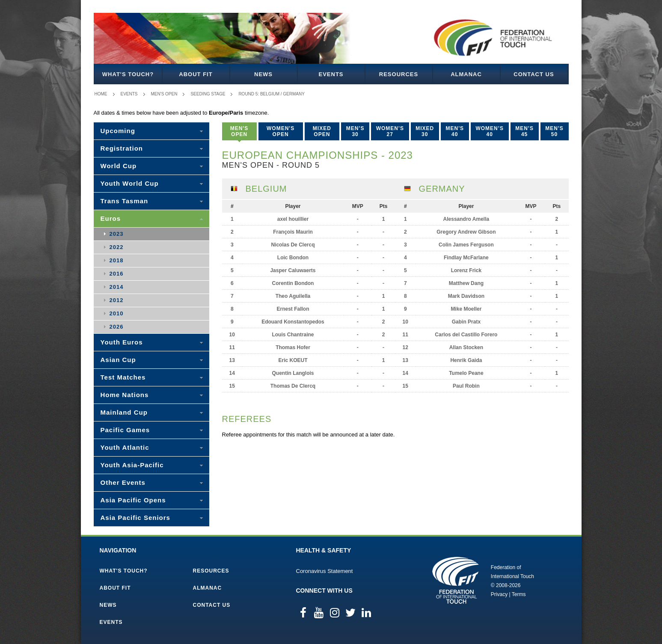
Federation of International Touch (456, 580)
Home (101, 94)
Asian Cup (118, 360)
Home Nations (125, 395)
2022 (117, 247)
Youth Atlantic (125, 447)
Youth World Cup (130, 183)
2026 (117, 327)
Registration (122, 148)
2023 (117, 234)
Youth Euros (122, 342)
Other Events (123, 482)
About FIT (196, 74)
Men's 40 (455, 131)
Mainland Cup (124, 412)
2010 (117, 313)
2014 (117, 287)
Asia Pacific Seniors (135, 518)
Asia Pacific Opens (133, 500)
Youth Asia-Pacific (132, 465)
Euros (111, 218)
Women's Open (281, 131)
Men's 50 (554, 131)
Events (331, 74)
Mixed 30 (425, 131)
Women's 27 (390, 131)
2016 (117, 274)
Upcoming (118, 131)
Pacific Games (125, 430)
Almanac (466, 74)
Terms (519, 594)
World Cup (119, 166)
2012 (117, 300)
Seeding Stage (208, 94)
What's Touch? (128, 74)
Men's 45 (524, 131)
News (263, 74)
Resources (399, 74)
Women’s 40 (490, 131)
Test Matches (123, 377)
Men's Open (164, 94)
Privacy (499, 594)
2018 (117, 260)
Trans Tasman (125, 201)
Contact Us (534, 74)
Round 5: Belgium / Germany (271, 94)
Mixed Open (322, 131)
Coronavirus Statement (325, 571)
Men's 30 (355, 131)
